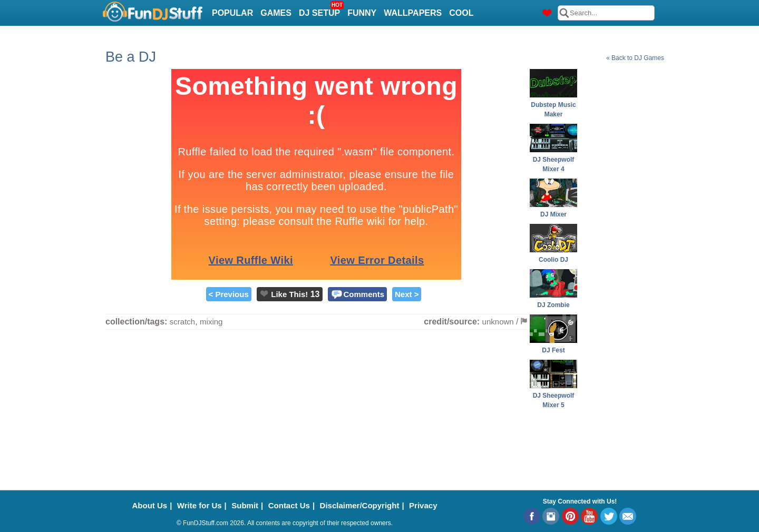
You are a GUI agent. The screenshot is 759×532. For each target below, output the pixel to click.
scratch (182, 322)
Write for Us (200, 505)
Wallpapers (413, 13)
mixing (211, 322)
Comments (364, 294)
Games (276, 13)
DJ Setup (321, 10)
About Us (150, 505)
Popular (232, 13)
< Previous (229, 294)
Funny (362, 13)
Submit (245, 505)
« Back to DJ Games (635, 58)
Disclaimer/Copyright (360, 505)
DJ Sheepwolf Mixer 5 (553, 396)
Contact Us (289, 505)
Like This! (289, 294)
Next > (407, 294)
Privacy (423, 505)
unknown (498, 322)
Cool (461, 13)
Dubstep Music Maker (553, 105)
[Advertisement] (622, 227)
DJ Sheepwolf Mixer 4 (553, 160)
